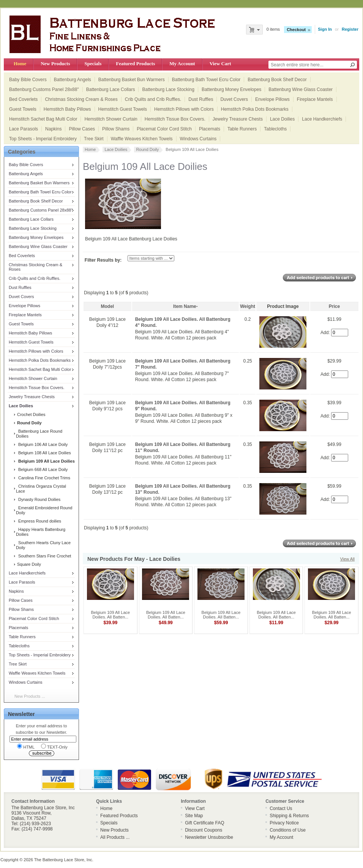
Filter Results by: (103, 260)
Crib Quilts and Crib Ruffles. (153, 99)
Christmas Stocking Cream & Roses (81, 99)
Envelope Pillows (272, 99)
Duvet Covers (234, 99)
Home (20, 64)
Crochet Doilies (31, 414)
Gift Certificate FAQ (204, 823)
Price (334, 306)
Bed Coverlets (23, 99)
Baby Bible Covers (28, 80)
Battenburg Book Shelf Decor (277, 80)
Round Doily (147, 149)
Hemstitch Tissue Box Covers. (175, 119)
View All (347, 559)
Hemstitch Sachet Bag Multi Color (43, 119)
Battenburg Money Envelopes (231, 89)
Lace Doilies (282, 119)
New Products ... (30, 696)
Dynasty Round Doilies (38, 499)
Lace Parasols (24, 129)
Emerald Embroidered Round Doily (44, 510)
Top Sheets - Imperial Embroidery (43, 139)
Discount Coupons (204, 830)
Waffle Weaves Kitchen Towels (142, 139)
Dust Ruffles (201, 99)
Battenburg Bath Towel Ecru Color (206, 80)
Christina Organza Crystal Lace (41, 489)
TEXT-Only (54, 746)
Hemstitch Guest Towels (123, 109)
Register (350, 29)
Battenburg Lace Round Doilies (39, 434)
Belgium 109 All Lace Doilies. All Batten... (110, 615)
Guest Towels (23, 109)
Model (108, 306)
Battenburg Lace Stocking (168, 89)
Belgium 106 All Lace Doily (42, 444)
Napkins (53, 129)
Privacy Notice (284, 823)
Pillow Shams (116, 129)
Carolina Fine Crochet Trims (43, 478)
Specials (93, 64)
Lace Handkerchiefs (322, 119)
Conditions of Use (288, 830)
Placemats (210, 129)
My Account (182, 64)
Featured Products (135, 64)
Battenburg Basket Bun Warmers (132, 80)
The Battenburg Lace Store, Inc (63, 860)
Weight (248, 306)
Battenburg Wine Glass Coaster (301, 89)
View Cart (220, 64)
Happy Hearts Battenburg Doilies (41, 532)
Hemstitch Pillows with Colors (184, 109)
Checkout (296, 30)
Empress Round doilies (39, 521)
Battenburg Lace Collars (111, 89)
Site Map (194, 816)
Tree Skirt (94, 139)
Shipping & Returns (289, 816)
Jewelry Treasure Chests (238, 119)
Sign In (325, 29)
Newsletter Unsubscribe (209, 837)
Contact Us (281, 808)
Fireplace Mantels (315, 99)
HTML (26, 746)
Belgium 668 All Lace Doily (42, 469)
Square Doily (28, 564)
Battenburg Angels (73, 80)
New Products (55, 64)
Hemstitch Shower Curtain (111, 119)
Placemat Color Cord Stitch (164, 129)
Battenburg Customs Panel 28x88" (44, 89)
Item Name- (185, 306)
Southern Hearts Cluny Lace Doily (43, 545)
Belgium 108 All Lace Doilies (43, 453)
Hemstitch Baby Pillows (67, 109)
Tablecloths (275, 129)
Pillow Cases (82, 129)
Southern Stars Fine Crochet (44, 556)
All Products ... (115, 837)
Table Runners (242, 129)
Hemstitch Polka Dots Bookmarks (255, 109)
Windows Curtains (198, 139)
